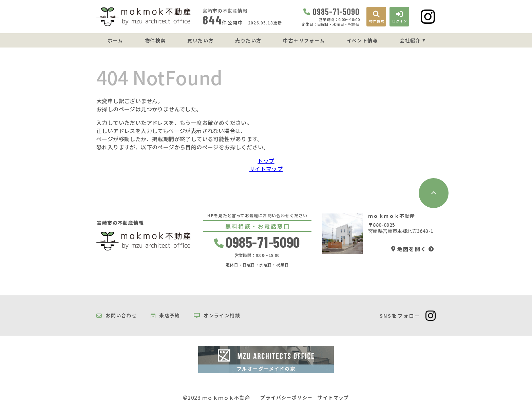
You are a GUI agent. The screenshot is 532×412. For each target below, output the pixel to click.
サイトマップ (266, 169)
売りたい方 (248, 40)
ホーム (115, 40)
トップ (266, 161)
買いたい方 (200, 40)
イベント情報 (362, 40)
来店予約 (165, 316)
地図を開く (409, 249)
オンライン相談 (217, 316)
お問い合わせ (117, 316)
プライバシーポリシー (286, 398)
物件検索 (155, 40)
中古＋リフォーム (304, 40)
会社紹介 (410, 40)
